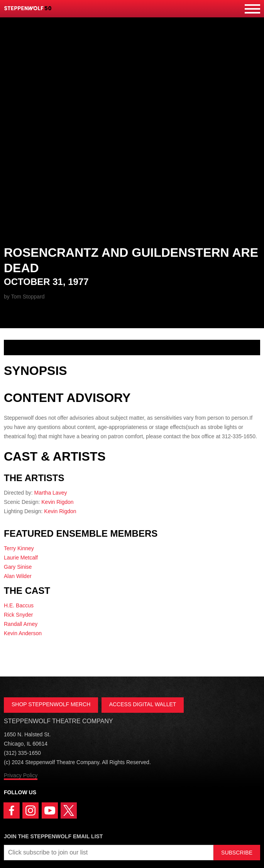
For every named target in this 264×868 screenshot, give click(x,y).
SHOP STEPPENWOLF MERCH (51, 704)
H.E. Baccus (19, 605)
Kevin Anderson (23, 633)
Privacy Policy (21, 775)
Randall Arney (21, 624)
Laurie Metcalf (21, 558)
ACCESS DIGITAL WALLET (143, 704)
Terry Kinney (19, 548)
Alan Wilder (18, 576)
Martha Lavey (51, 493)
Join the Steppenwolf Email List (53, 836)
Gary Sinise (18, 567)
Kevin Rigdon (57, 502)
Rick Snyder (18, 615)
